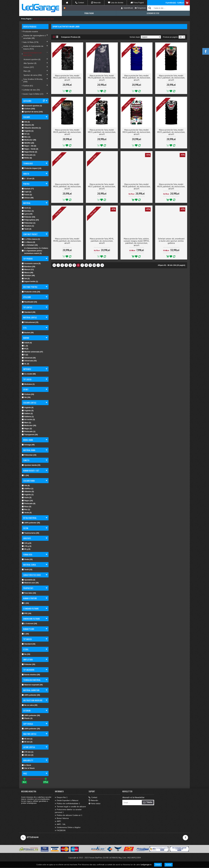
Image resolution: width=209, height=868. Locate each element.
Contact (93, 797)
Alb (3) (26, 122)
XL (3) (25, 364)
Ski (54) (26, 397)
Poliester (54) (29, 217)
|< (54, 265)
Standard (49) (29, 312)
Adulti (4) (27, 343)
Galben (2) (27, 413)
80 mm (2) (27, 742)
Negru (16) (27, 501)
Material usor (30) (30, 583)
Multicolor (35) (29, 425)
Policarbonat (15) (30, 322)
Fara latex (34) (29, 593)
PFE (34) (27, 613)
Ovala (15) (27, 559)
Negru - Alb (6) (29, 146)
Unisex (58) (28, 198)
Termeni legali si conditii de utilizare (70, 807)
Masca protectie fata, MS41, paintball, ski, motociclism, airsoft (102, 241)
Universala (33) (29, 361)
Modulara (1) (28, 384)
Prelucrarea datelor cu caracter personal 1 (68, 811)
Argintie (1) (28, 131)
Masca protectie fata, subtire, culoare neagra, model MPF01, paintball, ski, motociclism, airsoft (137, 242)
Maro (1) (26, 423)
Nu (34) (26, 654)
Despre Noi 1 (61, 797)
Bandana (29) (29, 267)
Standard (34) (29, 644)
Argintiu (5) (28, 411)
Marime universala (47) (32, 352)
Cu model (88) (29, 374)
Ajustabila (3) (29, 580)
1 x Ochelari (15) (30, 245)
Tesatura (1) (28, 226)
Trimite (148, 802)
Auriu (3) (27, 497)
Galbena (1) (28, 417)
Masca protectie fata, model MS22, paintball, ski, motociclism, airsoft (67, 78)
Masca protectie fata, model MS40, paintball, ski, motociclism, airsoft (67, 241)
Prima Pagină (26, 19)
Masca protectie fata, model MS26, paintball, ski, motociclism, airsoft (136, 78)
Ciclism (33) (28, 394)
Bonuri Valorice (62, 818)
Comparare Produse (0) (71, 37)
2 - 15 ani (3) (28, 178)
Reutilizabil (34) (29, 302)
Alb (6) (26, 485)
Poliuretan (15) (29, 455)
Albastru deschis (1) (31, 128)
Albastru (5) (28, 125)
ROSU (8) (27, 158)
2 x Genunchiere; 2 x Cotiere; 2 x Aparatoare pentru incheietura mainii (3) (35, 251)
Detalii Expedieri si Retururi (67, 800)
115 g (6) (27, 543)
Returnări (93, 800)
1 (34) (25, 475)
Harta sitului (95, 804)
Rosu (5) (27, 507)
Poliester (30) (29, 664)
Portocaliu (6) (29, 503)
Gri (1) (26, 134)
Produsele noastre (31, 31)
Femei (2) (27, 195)
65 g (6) (26, 549)
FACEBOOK (60, 830)
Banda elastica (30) (31, 675)
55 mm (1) (27, 739)
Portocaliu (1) (29, 155)
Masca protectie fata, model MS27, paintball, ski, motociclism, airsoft (171, 78)
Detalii (158, 865)
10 (94, 265)
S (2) (25, 355)
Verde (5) (27, 513)
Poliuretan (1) (29, 223)
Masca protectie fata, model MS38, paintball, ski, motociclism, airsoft (136, 186)
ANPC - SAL (60, 824)
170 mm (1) (28, 752)
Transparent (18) (30, 435)
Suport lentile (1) (30, 281)
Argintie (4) (28, 407)
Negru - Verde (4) (30, 149)
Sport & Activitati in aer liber (44, 19)
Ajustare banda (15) (31, 465)
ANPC (58, 821)
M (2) (25, 349)
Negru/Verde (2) (29, 152)
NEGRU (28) (28, 143)
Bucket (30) (28, 333)
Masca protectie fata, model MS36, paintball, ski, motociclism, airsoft (67, 186)
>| (102, 265)
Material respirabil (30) (32, 685)
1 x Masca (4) (28, 242)
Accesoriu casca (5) (31, 263)
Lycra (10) (27, 214)
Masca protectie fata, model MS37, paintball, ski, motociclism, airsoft (102, 186)
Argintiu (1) (28, 495)
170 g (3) (27, 546)
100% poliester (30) (31, 523)
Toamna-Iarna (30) (30, 533)
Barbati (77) (28, 189)
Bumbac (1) (28, 211)
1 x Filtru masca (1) (31, 239)
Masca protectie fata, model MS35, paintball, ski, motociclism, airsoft (171, 132)
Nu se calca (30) (30, 705)
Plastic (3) (27, 718)
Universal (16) (29, 358)
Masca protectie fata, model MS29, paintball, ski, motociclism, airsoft (67, 132)
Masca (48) (27, 273)
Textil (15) (27, 569)
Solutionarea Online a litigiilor (68, 827)
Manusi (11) (28, 269)
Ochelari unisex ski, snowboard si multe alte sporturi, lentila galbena (171, 241)
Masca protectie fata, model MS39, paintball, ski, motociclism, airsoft (171, 186)
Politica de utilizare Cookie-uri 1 (69, 815)
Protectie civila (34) (31, 292)
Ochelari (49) (28, 275)
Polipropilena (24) (30, 220)
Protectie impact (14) (32, 168)
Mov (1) (26, 137)
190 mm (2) (28, 755)
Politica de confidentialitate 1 (67, 804)
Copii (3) (27, 192)
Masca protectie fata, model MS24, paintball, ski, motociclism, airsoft (102, 78)
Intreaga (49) (28, 445)
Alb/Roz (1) (28, 489)
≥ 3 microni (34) (29, 623)
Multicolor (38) (29, 140)
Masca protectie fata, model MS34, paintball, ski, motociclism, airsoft (136, 132)
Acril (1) (26, 208)
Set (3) (26, 279)
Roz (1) (26, 509)
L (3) (25, 346)
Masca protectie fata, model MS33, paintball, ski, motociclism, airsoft (102, 132)
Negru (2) (27, 429)
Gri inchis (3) (28, 419)
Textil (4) (27, 229)
